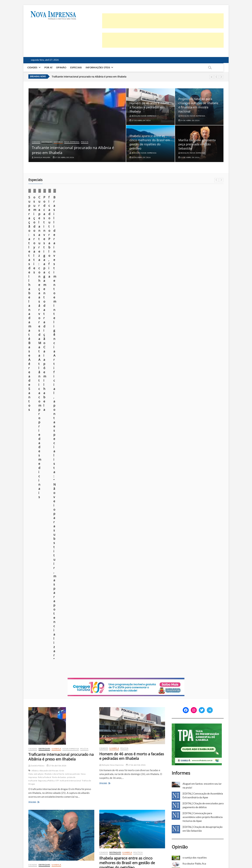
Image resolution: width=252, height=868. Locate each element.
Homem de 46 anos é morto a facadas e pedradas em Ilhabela (149, 107)
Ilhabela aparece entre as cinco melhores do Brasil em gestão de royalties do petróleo (150, 142)
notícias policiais (72, 346)
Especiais (79, 67)
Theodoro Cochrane (47, 569)
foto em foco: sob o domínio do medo (202, 466)
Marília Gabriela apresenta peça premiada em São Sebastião (197, 144)
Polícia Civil (55, 694)
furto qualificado (140, 679)
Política (138, 425)
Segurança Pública (46, 353)
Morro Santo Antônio (146, 574)
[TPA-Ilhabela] (197, 298)
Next (221, 77)
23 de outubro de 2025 (90, 235)
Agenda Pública (109, 452)
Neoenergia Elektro (73, 799)
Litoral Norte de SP (55, 799)
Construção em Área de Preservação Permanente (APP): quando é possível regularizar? (198, 456)
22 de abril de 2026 (136, 674)
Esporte (35, 216)
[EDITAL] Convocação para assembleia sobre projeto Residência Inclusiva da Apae (203, 390)
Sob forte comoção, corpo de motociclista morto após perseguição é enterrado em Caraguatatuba (60, 667)
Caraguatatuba (108, 537)
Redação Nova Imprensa (143, 116)
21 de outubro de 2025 (140, 244)
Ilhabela (58, 142)
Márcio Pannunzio (88, 230)
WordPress (76, 857)
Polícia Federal (45, 350)
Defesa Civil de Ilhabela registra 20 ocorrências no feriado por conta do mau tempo (59, 779)
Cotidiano (87, 208)
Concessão (116, 570)
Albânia (35, 343)
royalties (136, 462)
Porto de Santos (59, 350)
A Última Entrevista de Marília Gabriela (49, 559)
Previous (216, 77)
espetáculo (51, 562)
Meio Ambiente (150, 216)
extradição (39, 346)
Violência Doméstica (116, 689)
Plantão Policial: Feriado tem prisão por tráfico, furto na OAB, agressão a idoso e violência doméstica (130, 662)
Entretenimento (39, 562)
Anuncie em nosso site (179, 857)
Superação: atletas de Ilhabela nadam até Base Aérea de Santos (49, 230)
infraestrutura (117, 574)
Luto (60, 690)
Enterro (52, 687)
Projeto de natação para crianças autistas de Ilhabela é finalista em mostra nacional (198, 105)
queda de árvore (72, 802)
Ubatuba (110, 798)
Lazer (60, 562)
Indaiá (42, 690)
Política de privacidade (155, 857)
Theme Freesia (63, 857)
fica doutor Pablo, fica (194, 436)
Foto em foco (89, 212)
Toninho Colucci (115, 465)
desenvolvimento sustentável (130, 452)
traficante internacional (70, 353)
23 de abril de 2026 (140, 157)
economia (149, 452)
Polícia (85, 142)
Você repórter (199, 857)
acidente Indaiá (51, 684)
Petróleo (111, 462)
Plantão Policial (143, 682)
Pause (212, 77)
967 (104, 834)
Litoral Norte (58, 346)
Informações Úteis (100, 67)
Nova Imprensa (72, 142)
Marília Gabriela (39, 566)
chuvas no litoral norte (42, 796)
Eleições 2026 (133, 791)
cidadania (121, 791)
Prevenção (59, 802)
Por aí (51, 67)
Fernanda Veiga (107, 786)
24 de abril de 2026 (189, 120)
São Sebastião (70, 537)
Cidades (35, 67)
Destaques (47, 142)
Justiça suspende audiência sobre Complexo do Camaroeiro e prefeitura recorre (132, 551)
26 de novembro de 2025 (41, 244)
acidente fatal (38, 684)
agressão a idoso (110, 679)
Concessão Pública (130, 570)
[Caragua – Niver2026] (126, 252)
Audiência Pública (111, 567)
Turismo (113, 580)
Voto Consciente (122, 798)
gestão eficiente (116, 455)
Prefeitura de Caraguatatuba (124, 577)
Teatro (63, 566)
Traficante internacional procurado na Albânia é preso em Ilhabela (89, 77)
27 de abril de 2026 (64, 157)
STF (57, 353)
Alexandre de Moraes (49, 343)
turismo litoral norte (127, 580)
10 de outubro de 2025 (208, 235)
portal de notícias (46, 802)
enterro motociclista (66, 687)
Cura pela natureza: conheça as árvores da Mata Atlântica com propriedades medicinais (150, 230)
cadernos (105, 649)
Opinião (64, 67)
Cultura (196, 212)
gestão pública (131, 455)
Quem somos (134, 857)
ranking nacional (123, 462)
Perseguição (37, 694)
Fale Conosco (216, 856)
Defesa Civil (58, 796)
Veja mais (38, 375)
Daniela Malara (41, 157)
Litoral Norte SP (127, 458)
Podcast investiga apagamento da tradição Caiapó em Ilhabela (200, 227)
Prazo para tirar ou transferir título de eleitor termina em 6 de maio (132, 777)
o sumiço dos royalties (94, 225)
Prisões (109, 685)
